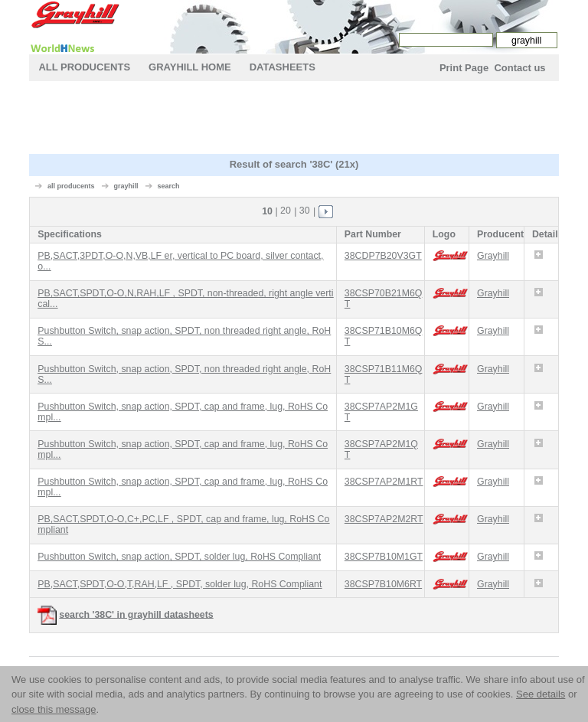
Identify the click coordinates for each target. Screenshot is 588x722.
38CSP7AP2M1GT (381, 412)
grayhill (126, 186)
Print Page (464, 68)
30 (305, 211)
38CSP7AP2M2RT (384, 519)
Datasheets (283, 67)
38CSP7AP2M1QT (381, 449)
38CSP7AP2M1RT (384, 482)
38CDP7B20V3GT (383, 256)
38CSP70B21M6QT (384, 299)
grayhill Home (190, 67)
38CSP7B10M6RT (383, 584)
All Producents (84, 67)
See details (541, 694)
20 (286, 211)
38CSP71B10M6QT (384, 336)
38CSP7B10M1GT (384, 557)
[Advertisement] (308, 119)
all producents (71, 186)
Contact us (519, 68)
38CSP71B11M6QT (384, 374)
